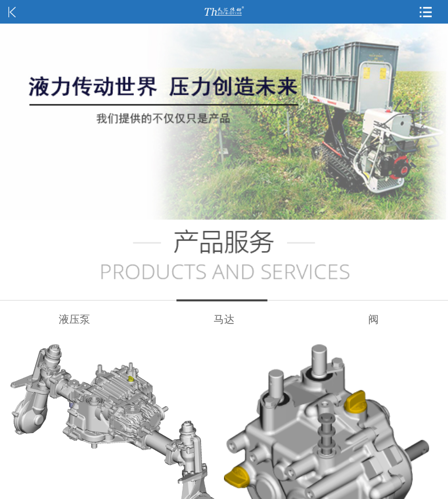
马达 (224, 319)
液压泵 (74, 319)
